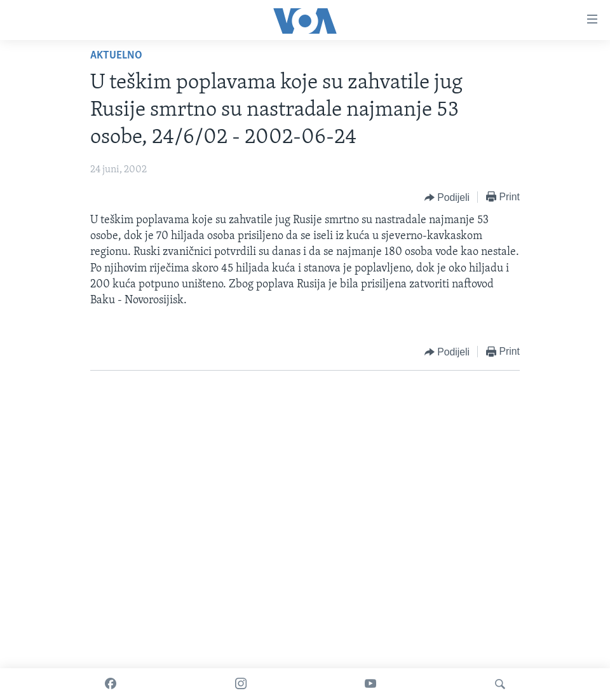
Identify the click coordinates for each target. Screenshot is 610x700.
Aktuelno (116, 56)
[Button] (447, 198)
